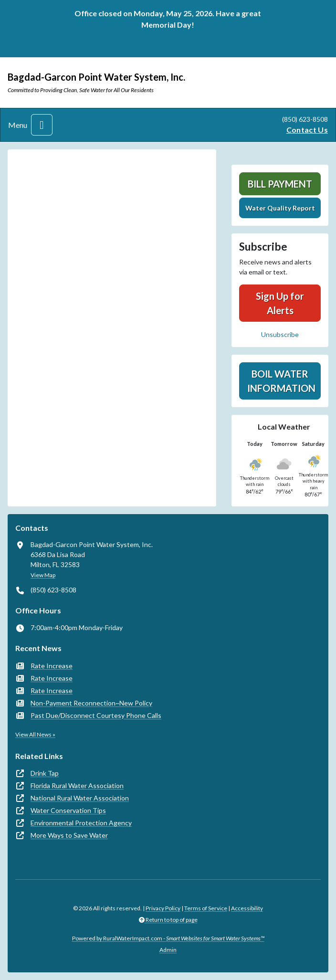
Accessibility (247, 908)
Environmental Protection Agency (81, 823)
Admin (168, 950)
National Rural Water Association (80, 798)
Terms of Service (206, 908)
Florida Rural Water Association (77, 785)
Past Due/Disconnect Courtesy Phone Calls (96, 715)
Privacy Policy (163, 908)
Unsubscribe (280, 334)
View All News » (35, 734)
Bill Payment (280, 184)
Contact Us (307, 130)
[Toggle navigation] (42, 125)
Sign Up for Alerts (280, 303)
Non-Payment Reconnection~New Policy (91, 703)
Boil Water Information (281, 381)
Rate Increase (52, 666)
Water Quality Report (280, 208)
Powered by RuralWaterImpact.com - (168, 938)
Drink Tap (45, 773)
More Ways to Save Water (69, 835)
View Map (43, 575)
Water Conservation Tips (68, 810)
